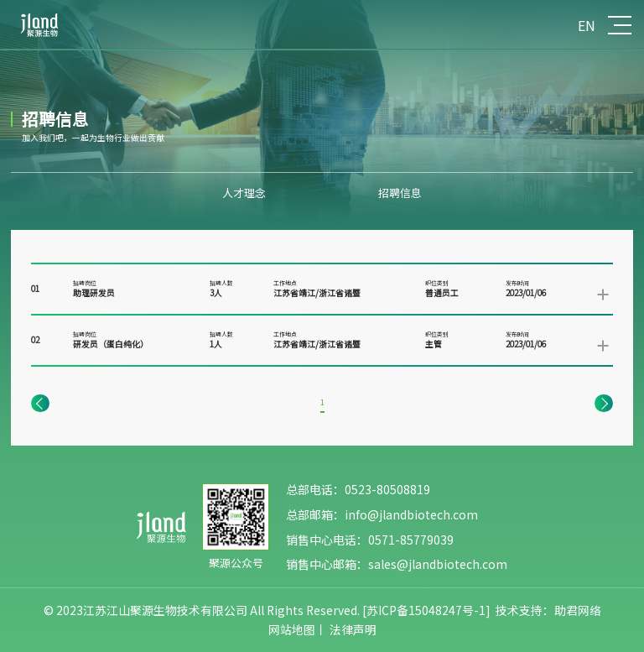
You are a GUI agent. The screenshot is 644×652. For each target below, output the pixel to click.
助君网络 (578, 610)
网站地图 (292, 629)
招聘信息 (400, 193)
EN (587, 25)
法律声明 (353, 629)
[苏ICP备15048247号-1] (426, 610)
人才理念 (244, 193)
